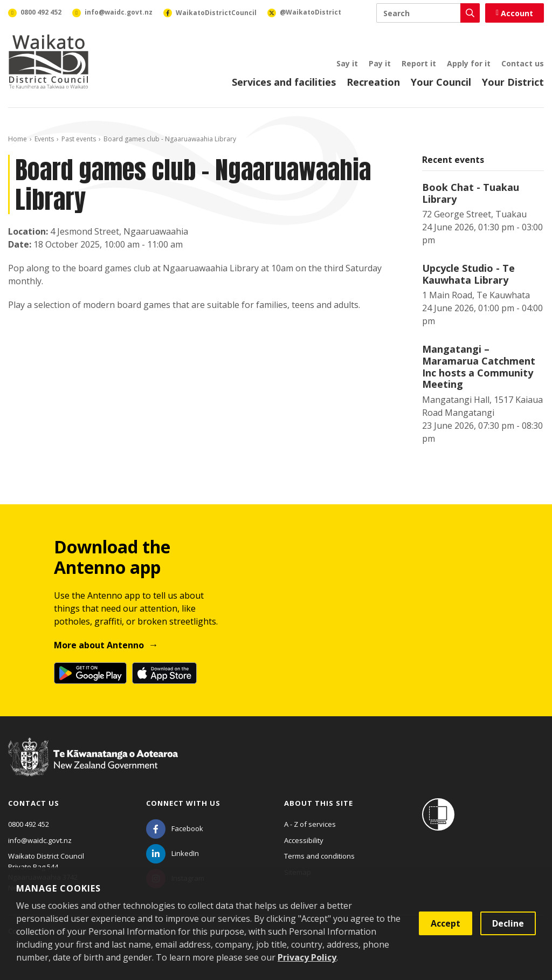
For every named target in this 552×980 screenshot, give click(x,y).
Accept (446, 923)
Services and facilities (284, 82)
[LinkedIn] (172, 853)
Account (515, 13)
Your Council (441, 82)
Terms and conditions (319, 856)
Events (44, 139)
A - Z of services (310, 824)
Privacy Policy (307, 957)
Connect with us (183, 803)
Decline (508, 923)
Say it (347, 63)
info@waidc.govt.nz (40, 840)
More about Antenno (99, 645)
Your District (513, 82)
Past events (79, 139)
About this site (319, 803)
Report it (419, 63)
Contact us (523, 63)
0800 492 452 (29, 824)
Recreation (373, 82)
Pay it (380, 63)
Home (18, 139)
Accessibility (304, 840)
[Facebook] (175, 828)
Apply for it (469, 63)
